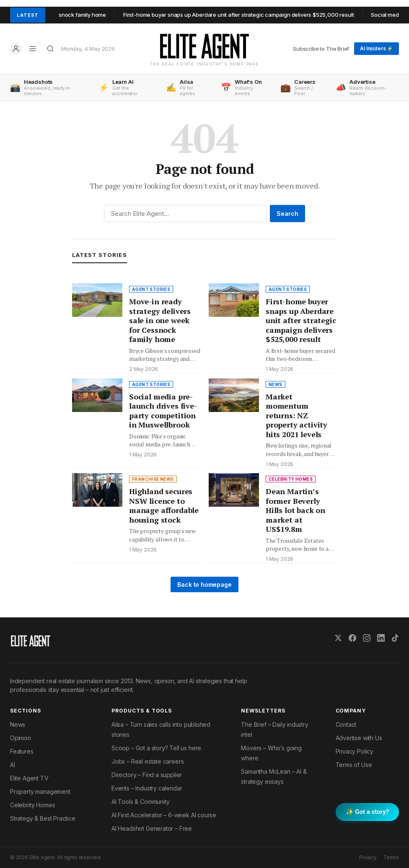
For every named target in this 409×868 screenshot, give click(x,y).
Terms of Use (354, 765)
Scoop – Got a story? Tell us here (156, 748)
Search (287, 214)
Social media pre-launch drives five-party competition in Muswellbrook (163, 411)
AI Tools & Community (140, 802)
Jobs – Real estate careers (148, 761)
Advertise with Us (359, 738)
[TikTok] (395, 638)
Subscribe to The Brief (321, 49)
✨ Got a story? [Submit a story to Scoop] (367, 812)
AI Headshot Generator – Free (152, 828)
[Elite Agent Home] (204, 46)
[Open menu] (33, 49)
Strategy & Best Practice (43, 818)
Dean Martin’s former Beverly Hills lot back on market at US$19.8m (295, 510)
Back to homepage (204, 584)
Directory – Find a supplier (147, 775)
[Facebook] (352, 638)
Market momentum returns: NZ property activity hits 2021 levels (296, 415)
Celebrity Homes (32, 805)
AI (13, 765)
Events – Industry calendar (147, 788)
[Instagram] (367, 638)
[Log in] (16, 49)
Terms (391, 857)
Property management (40, 792)
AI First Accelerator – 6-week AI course (164, 815)
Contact (346, 724)
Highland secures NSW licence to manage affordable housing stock (164, 505)
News (18, 724)
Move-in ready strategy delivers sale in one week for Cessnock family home (160, 320)
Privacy (368, 857)
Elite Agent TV (29, 778)
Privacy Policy (355, 751)
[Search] (50, 49)
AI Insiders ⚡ (377, 48)
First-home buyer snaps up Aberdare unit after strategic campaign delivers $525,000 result (243, 15)
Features (22, 751)
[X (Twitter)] (338, 638)
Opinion (21, 738)
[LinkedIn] (381, 638)
